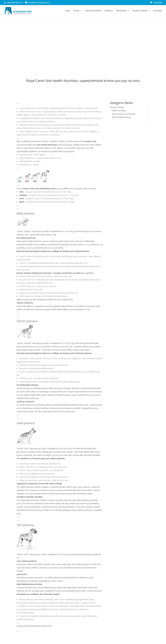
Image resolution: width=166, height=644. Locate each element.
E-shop (76, 11)
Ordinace (109, 11)
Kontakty (158, 11)
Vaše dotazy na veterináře (124, 114)
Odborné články (119, 110)
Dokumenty (121, 11)
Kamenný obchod (93, 11)
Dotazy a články (140, 11)
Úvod (68, 11)
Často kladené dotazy (122, 117)
